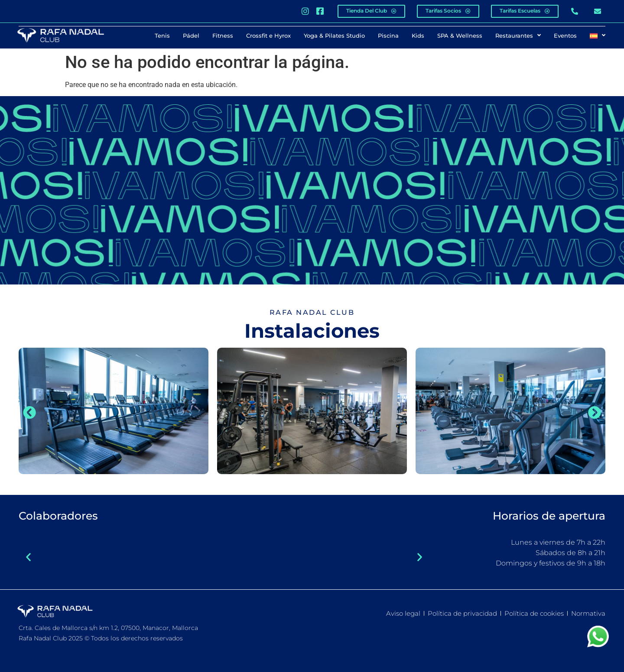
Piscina (388, 35)
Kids (418, 35)
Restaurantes (518, 35)
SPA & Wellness (460, 35)
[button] (29, 412)
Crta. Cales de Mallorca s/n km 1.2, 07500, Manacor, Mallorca (108, 627)
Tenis (162, 35)
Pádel (191, 35)
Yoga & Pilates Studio (334, 35)
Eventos (565, 35)
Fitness (223, 35)
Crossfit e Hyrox (268, 35)
